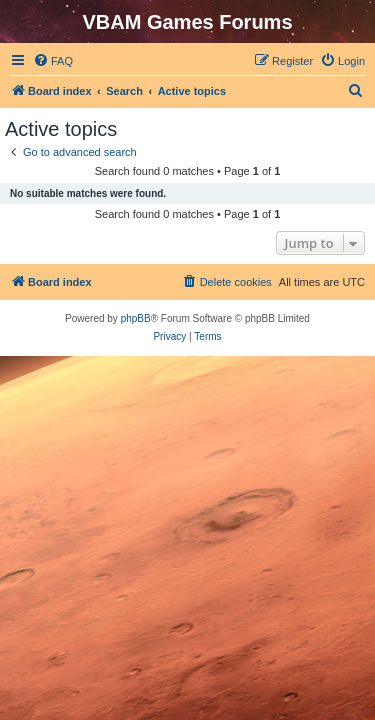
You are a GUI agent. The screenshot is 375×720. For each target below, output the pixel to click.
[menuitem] (53, 61)
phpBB (136, 318)
